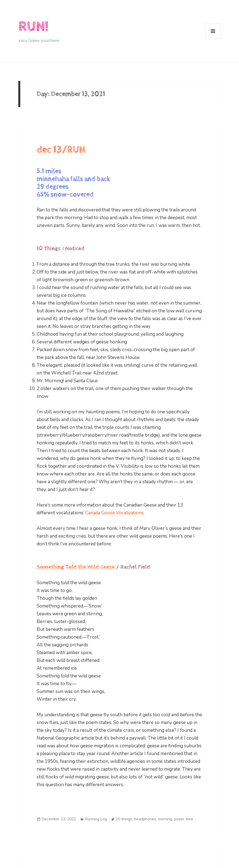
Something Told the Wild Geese (76, 567)
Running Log (96, 819)
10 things (124, 819)
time (189, 819)
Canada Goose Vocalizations (115, 513)
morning (165, 819)
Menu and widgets (213, 39)
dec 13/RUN (61, 150)
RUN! (33, 26)
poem (179, 819)
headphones (145, 819)
